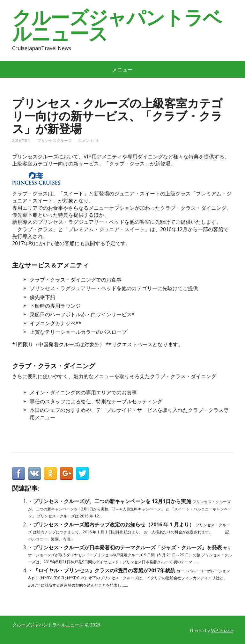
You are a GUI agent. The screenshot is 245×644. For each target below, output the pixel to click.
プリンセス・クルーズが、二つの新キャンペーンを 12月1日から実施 (112, 501)
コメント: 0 (88, 140)
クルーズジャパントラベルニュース (117, 26)
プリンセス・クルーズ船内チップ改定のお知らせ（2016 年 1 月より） (114, 524)
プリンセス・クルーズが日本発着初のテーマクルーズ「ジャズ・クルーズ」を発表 (128, 547)
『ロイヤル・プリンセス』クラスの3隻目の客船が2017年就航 (104, 570)
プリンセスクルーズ (55, 140)
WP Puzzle (222, 630)
